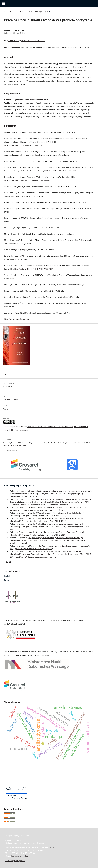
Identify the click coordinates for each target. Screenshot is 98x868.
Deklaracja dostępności (15, 861)
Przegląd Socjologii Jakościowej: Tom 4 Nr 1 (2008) (31, 549)
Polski (7, 580)
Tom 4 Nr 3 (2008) (38, 12)
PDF (8, 374)
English (7, 576)
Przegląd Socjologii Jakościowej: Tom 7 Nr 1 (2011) (43, 510)
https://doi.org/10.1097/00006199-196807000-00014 (55, 171)
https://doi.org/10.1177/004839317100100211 (24, 145)
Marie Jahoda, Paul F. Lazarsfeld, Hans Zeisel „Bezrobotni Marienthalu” (59, 546)
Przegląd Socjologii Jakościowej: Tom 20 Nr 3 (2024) (44, 516)
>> (10, 561)
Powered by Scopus (19, 798)
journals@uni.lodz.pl (20, 856)
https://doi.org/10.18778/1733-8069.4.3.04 (27, 41)
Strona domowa (10, 12)
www (51, 848)
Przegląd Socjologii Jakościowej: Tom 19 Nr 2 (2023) (44, 535)
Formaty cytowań (12, 451)
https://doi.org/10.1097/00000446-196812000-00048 (27, 180)
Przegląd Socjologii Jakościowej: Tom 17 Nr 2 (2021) (44, 521)
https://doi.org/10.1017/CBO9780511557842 (33, 269)
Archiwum (24, 12)
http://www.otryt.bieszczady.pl (17, 319)
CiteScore (22, 788)
